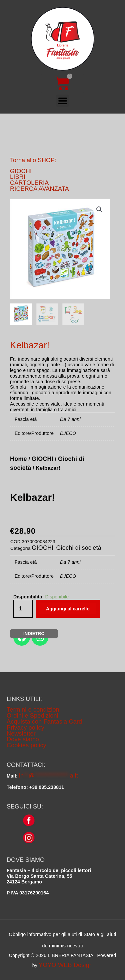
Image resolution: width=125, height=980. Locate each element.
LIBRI (18, 177)
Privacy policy (25, 728)
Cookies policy (26, 745)
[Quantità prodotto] (23, 609)
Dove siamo (23, 739)
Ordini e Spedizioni (32, 716)
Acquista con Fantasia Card (44, 722)
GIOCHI (21, 171)
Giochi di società (78, 548)
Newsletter (21, 734)
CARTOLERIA (29, 183)
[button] (99, 209)
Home (18, 459)
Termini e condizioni (34, 710)
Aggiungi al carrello (68, 609)
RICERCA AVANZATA (39, 189)
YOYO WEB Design (66, 965)
